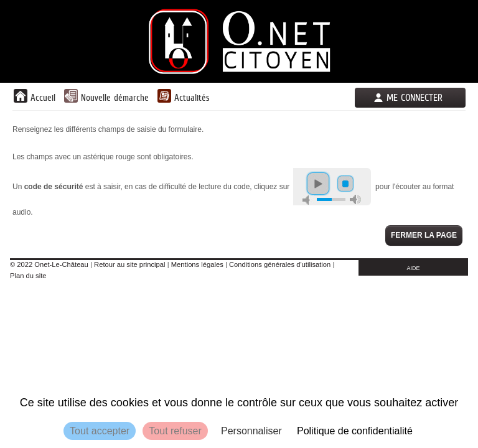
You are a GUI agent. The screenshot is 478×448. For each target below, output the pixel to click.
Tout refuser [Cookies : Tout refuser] (175, 431)
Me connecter (415, 97)
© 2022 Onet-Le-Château (49, 264)
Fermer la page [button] (424, 235)
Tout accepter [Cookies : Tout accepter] (100, 431)
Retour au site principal (129, 264)
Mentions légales (197, 264)
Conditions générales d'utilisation (280, 264)
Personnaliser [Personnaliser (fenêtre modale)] (251, 431)
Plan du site (28, 276)
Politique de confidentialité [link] (355, 431)
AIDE (414, 268)
